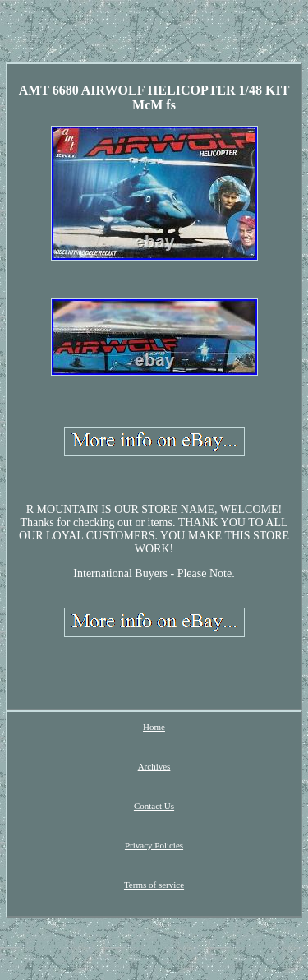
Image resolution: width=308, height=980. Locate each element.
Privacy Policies (154, 845)
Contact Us (154, 806)
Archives (154, 766)
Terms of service (154, 885)
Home (154, 727)
